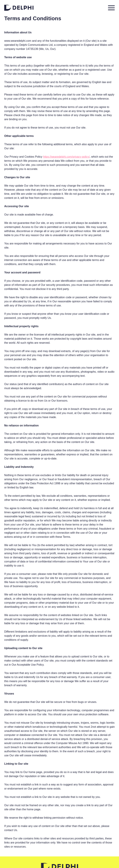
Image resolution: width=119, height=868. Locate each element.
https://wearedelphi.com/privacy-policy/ (66, 157)
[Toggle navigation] (111, 8)
